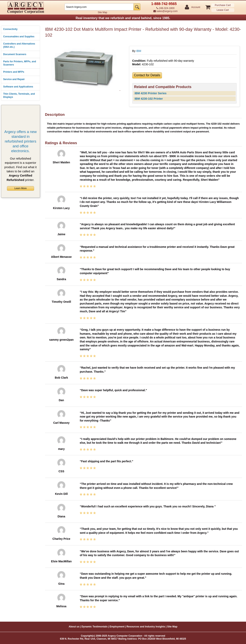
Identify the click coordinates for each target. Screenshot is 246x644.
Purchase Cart (223, 5)
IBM (139, 51)
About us (74, 627)
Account (196, 7)
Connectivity (10, 29)
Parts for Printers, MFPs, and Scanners (20, 63)
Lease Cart (223, 10)
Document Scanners (15, 54)
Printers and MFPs (14, 72)
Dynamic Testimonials (95, 627)
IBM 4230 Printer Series (151, 93)
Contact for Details (147, 75)
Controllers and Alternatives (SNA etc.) (19, 45)
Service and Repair (14, 79)
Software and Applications (18, 87)
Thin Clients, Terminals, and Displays (19, 95)
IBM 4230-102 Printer (149, 99)
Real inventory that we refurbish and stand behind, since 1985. (123, 18)
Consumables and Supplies (19, 37)
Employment (117, 627)
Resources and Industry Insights (146, 627)
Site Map (102, 12)
